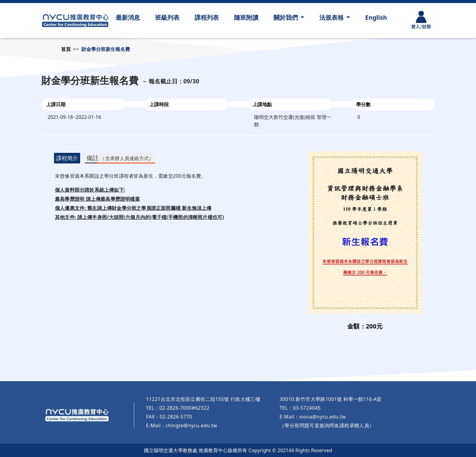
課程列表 (207, 17)
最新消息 (128, 17)
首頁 (66, 49)
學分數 (363, 104)
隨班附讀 (246, 17)
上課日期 (56, 104)
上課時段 (159, 104)
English (376, 17)
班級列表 (167, 17)
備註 (120, 158)
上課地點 (262, 104)
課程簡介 (67, 158)
